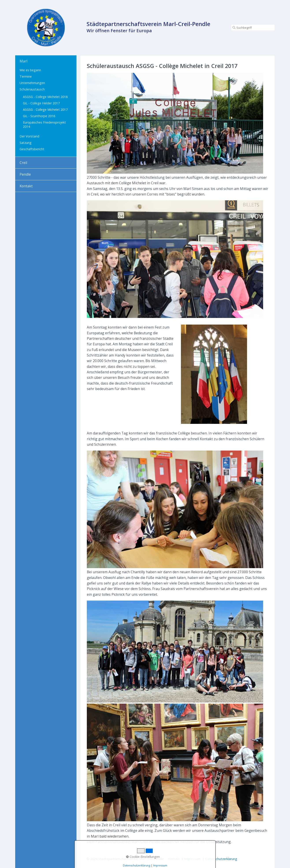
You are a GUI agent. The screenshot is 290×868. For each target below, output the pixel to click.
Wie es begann (30, 70)
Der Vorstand (29, 136)
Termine (26, 76)
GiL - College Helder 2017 (41, 103)
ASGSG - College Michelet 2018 (45, 97)
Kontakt (26, 186)
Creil (23, 163)
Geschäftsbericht (32, 149)
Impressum (192, 859)
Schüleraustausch (32, 89)
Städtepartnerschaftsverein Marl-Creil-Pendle (148, 24)
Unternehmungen (32, 83)
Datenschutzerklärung (221, 859)
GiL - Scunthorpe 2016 (39, 116)
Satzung (26, 143)
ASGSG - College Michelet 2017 (45, 110)
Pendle (25, 174)
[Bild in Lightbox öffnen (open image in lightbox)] (175, 123)
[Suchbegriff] (253, 28)
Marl (23, 61)
